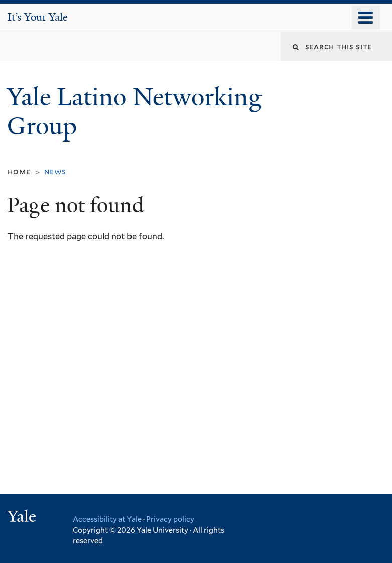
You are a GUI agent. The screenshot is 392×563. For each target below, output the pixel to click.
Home (19, 171)
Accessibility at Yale (107, 519)
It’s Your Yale (38, 17)
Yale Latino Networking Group (135, 112)
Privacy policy (170, 519)
